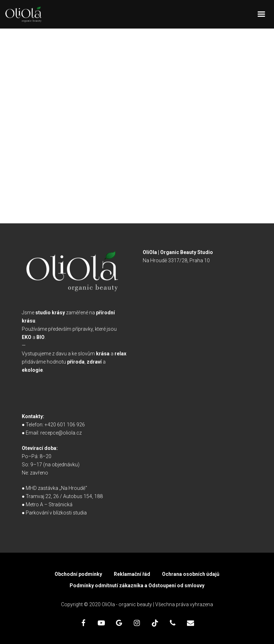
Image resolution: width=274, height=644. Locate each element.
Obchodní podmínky (78, 574)
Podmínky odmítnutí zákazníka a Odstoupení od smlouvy (137, 585)
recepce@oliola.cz (61, 433)
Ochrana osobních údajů (191, 574)
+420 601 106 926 (65, 425)
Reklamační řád (132, 574)
